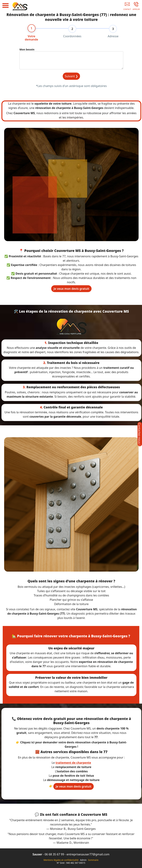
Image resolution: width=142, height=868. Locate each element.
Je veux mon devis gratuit (71, 289)
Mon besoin (27, 50)
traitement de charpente (73, 763)
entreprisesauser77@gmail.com (88, 854)
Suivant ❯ (71, 77)
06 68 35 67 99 (54, 854)
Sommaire (93, 860)
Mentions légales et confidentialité (61, 860)
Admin (83, 860)
